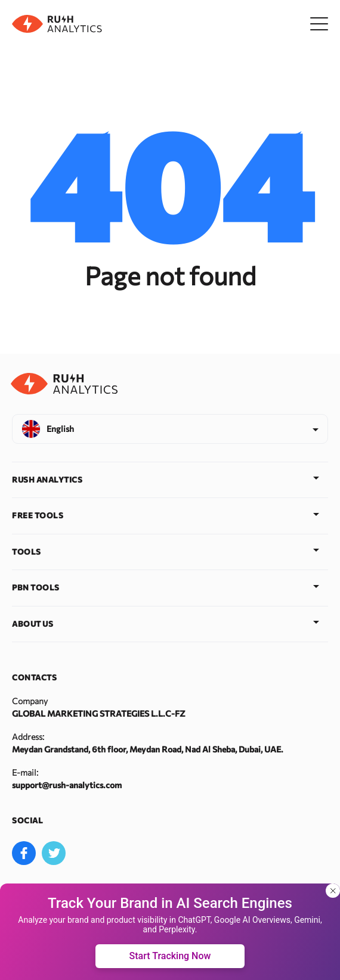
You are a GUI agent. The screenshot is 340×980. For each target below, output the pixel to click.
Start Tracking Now (170, 956)
